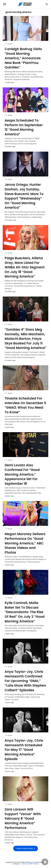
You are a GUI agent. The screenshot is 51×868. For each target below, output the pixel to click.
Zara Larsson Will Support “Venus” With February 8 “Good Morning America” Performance (23, 818)
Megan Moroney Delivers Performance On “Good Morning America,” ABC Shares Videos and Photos (25, 543)
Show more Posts (25, 848)
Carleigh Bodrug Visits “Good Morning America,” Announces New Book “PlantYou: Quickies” (23, 58)
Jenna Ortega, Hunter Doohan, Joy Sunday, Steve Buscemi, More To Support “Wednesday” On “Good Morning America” (24, 196)
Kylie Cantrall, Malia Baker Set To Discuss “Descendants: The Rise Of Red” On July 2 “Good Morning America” (25, 612)
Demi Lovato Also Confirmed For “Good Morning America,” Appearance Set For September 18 (22, 474)
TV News (9, 44)
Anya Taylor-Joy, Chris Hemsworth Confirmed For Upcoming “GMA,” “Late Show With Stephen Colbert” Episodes (25, 681)
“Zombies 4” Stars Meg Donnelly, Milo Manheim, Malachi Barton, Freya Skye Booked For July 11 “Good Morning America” (25, 339)
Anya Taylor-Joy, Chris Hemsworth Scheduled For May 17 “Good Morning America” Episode (24, 750)
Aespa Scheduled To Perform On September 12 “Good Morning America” (24, 127)
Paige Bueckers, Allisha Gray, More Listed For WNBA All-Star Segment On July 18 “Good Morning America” (25, 267)
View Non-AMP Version (30, 864)
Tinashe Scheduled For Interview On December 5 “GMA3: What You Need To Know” (25, 405)
